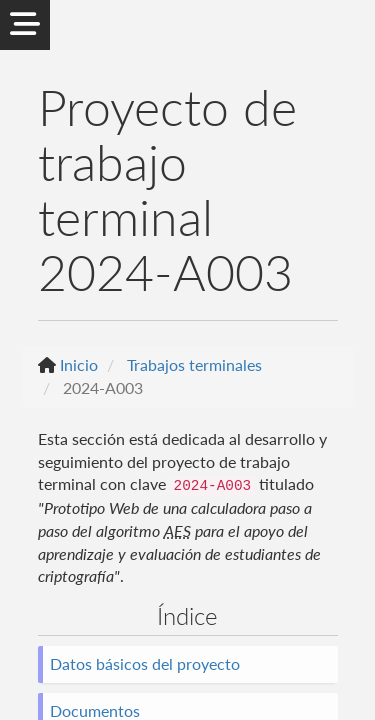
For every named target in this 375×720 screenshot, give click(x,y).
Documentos (95, 710)
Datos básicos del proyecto (145, 663)
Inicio (79, 364)
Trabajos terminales (194, 364)
